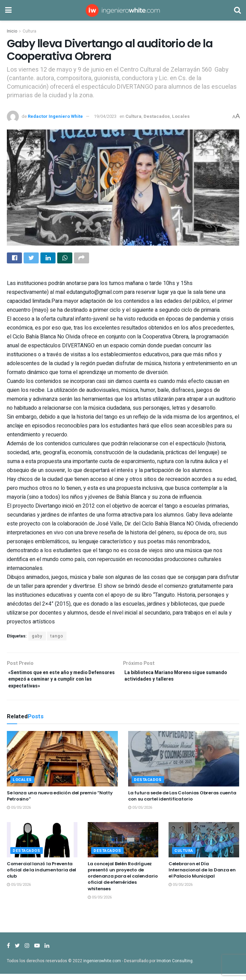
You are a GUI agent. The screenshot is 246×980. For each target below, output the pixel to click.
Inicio (12, 31)
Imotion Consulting (175, 967)
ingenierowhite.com (102, 967)
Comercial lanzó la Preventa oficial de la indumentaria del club (41, 876)
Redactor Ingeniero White (55, 116)
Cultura (29, 31)
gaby (37, 638)
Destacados (157, 116)
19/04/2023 (105, 116)
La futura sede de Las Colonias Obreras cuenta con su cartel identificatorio (182, 802)
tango (57, 638)
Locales (181, 116)
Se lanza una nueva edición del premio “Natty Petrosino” (60, 802)
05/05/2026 (19, 814)
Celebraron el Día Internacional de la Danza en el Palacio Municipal (202, 876)
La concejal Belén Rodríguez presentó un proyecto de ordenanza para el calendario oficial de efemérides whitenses (123, 882)
